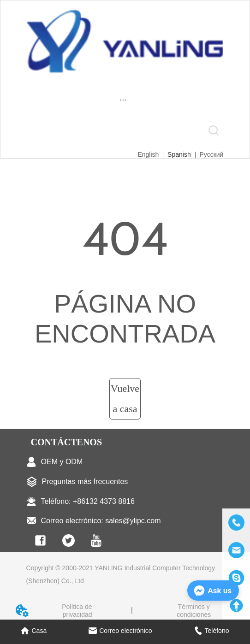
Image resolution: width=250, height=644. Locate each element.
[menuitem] (123, 100)
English (148, 154)
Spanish (179, 154)
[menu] (123, 100)
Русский (211, 154)
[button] (123, 100)
